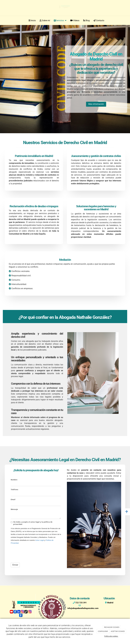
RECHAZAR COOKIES (112, 627)
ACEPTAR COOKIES (118, 631)
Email (13, 499)
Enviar (15, 565)
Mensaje (14, 509)
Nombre (14, 480)
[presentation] (30, 553)
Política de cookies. (111, 636)
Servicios (60, 20)
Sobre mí (45, 20)
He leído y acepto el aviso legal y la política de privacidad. (32, 523)
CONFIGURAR (103, 631)
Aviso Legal (40, 540)
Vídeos (75, 20)
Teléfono (14, 490)
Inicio (32, 20)
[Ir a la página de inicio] (6, 21)
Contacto (99, 20)
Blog (86, 20)
